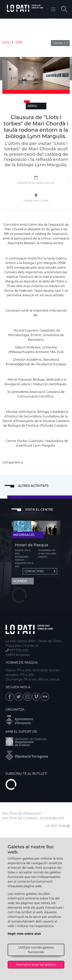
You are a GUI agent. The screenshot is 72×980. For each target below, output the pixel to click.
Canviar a (59, 43)
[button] (64, 9)
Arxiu (6, 42)
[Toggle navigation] (53, 9)
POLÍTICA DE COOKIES (20, 818)
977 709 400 (17, 650)
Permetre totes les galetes (36, 965)
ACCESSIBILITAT (52, 818)
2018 (19, 42)
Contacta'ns (40, 571)
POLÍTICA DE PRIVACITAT (22, 814)
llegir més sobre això (24, 934)
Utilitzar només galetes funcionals (36, 950)
